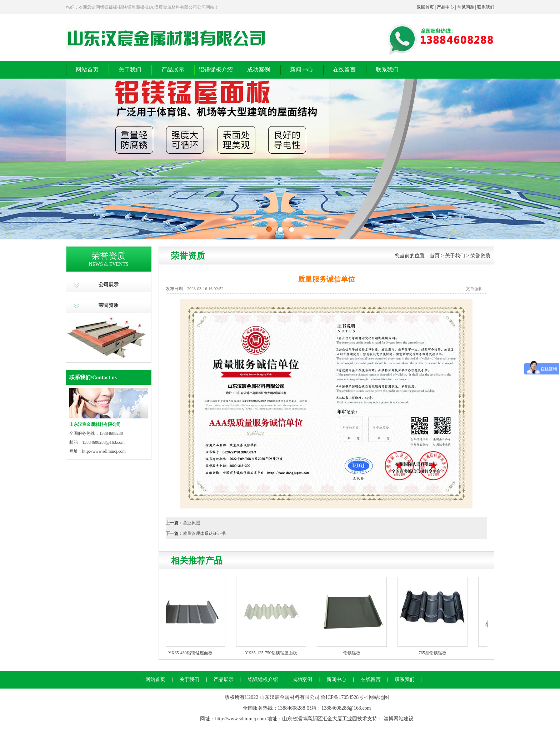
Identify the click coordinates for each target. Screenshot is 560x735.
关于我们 (130, 69)
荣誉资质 (109, 305)
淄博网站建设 (399, 719)
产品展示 (173, 69)
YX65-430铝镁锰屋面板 (192, 653)
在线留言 (344, 69)
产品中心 (445, 7)
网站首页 (87, 69)
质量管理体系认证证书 (204, 533)
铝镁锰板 (353, 653)
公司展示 (109, 285)
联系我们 (486, 7)
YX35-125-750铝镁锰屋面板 (272, 653)
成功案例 (259, 69)
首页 (435, 256)
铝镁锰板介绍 (216, 69)
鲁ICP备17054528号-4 (344, 697)
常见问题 (466, 7)
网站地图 (379, 697)
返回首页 (425, 7)
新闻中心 (301, 69)
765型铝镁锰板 (434, 653)
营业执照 (191, 523)
